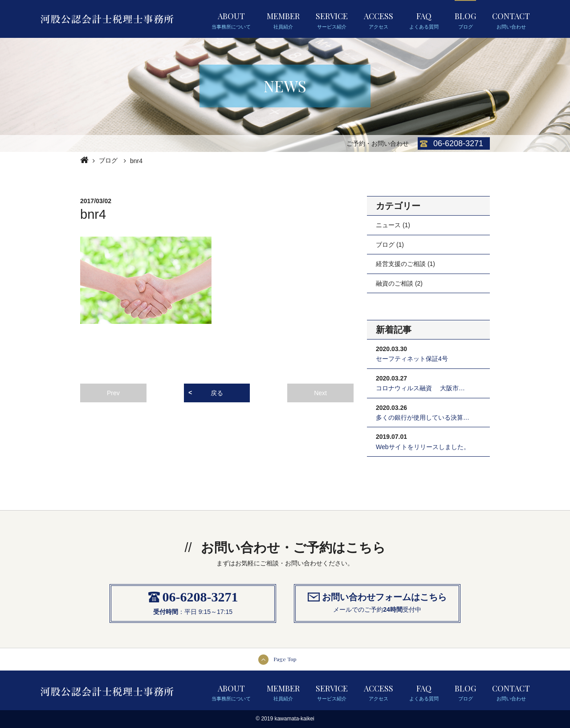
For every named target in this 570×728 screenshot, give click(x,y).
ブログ (108, 160)
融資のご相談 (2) (399, 283)
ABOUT (231, 20)
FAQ (424, 20)
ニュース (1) (393, 225)
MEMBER (283, 20)
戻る (217, 393)
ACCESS (379, 20)
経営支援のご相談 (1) (405, 264)
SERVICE (332, 20)
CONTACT (511, 20)
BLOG (465, 20)
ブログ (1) (390, 245)
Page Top (285, 659)
